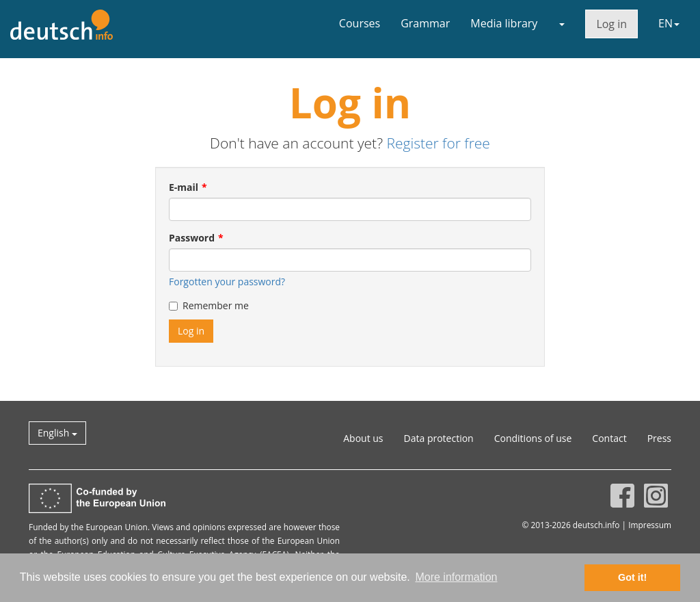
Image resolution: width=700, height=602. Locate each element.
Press (659, 438)
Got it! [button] (632, 577)
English (57, 433)
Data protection (439, 438)
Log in (611, 24)
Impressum (650, 525)
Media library (504, 23)
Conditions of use (533, 438)
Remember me (209, 305)
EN (669, 23)
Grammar (425, 23)
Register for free (438, 143)
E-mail (184, 187)
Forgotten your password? (227, 282)
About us (363, 438)
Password (192, 238)
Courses (360, 23)
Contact (609, 438)
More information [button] (456, 577)
